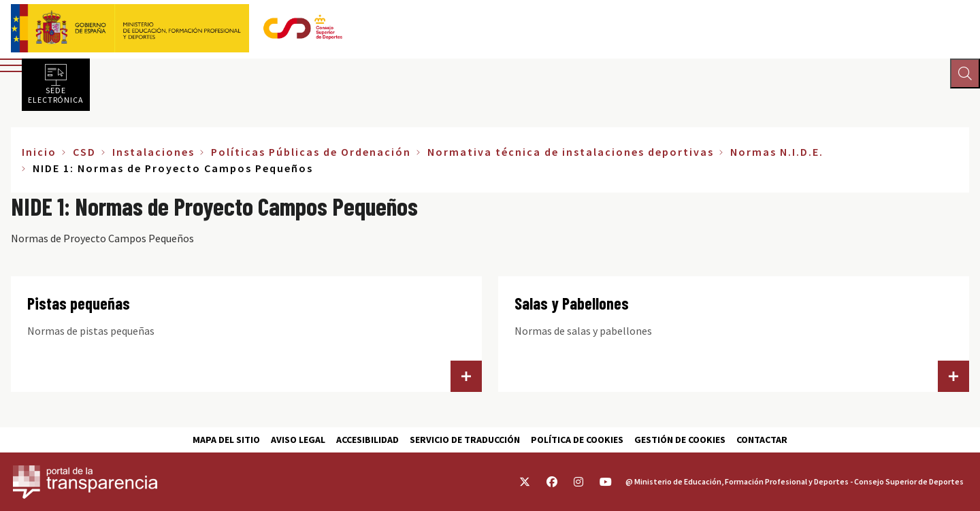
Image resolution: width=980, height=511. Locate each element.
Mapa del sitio (226, 440)
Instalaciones (153, 152)
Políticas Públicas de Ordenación (311, 152)
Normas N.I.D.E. (777, 152)
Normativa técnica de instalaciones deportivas (571, 152)
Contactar (762, 440)
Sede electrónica (56, 95)
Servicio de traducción (465, 440)
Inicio (39, 152)
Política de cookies (577, 440)
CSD (84, 152)
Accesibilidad (367, 440)
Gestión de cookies (680, 440)
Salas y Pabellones (572, 303)
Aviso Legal (298, 440)
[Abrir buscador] (964, 75)
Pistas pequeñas (79, 303)
